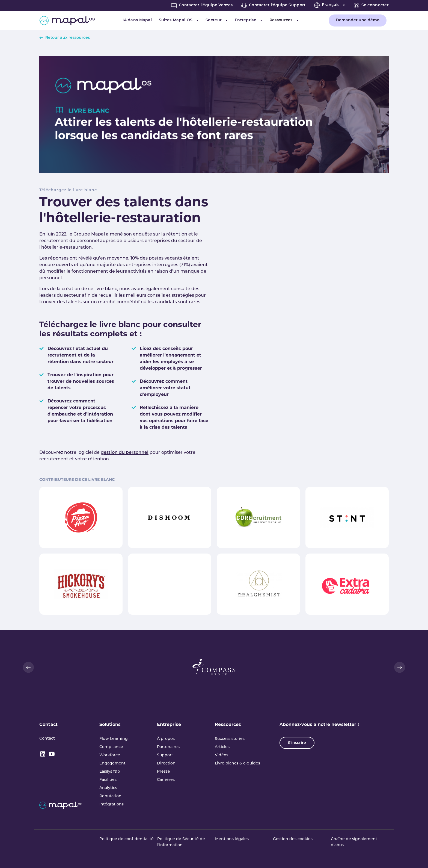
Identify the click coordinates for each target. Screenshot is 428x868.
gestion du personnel (125, 453)
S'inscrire (297, 743)
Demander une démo (358, 20)
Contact (48, 725)
